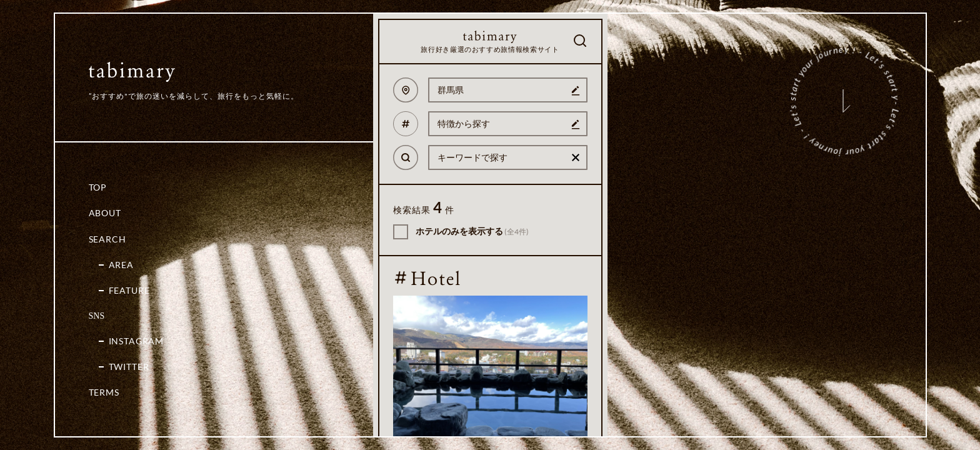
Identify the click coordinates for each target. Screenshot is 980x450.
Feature (129, 290)
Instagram (137, 341)
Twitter (129, 367)
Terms (104, 392)
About (105, 213)
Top (98, 187)
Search (107, 239)
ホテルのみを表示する (472, 231)
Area (121, 265)
